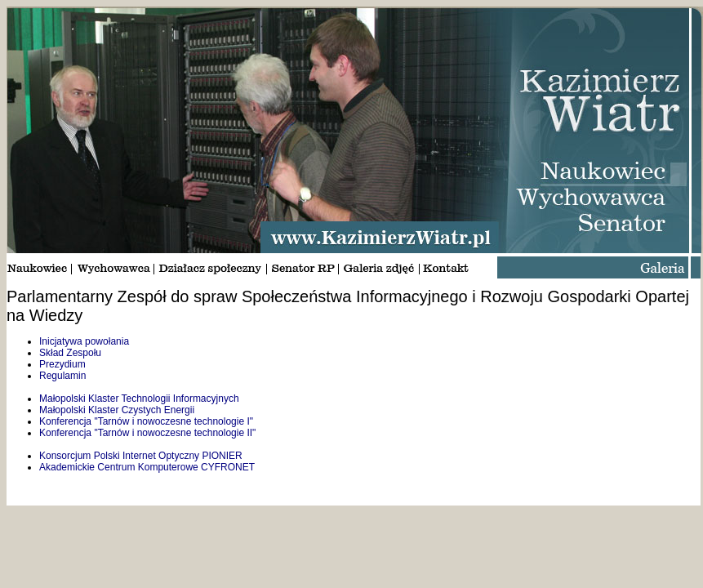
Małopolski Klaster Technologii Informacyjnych (139, 399)
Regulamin (62, 376)
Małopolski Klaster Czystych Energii (117, 410)
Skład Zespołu (70, 353)
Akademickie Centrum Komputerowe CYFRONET (147, 467)
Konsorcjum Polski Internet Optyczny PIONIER (141, 456)
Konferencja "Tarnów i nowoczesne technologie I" (146, 421)
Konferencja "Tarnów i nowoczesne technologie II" (147, 433)
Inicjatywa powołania (84, 341)
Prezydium (62, 364)
